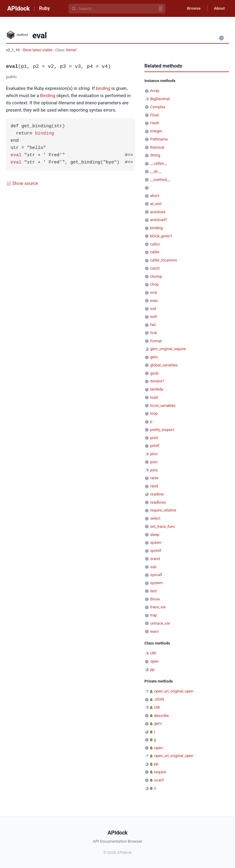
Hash (155, 123)
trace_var (158, 607)
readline (157, 494)
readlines (158, 502)
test (153, 591)
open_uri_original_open (174, 691)
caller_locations (164, 260)
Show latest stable (38, 50)
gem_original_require (168, 349)
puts (154, 470)
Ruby (44, 8)
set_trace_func (163, 526)
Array (155, 91)
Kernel (71, 50)
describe (161, 716)
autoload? (159, 220)
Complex (158, 107)
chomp (156, 276)
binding (103, 88)
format (156, 341)
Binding (48, 96)
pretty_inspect (162, 430)
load (154, 397)
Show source (25, 183)
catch (155, 268)
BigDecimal (160, 99)
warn (154, 631)
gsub (154, 373)
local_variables (163, 405)
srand (155, 559)
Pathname (159, 139)
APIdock (18, 8)
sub (153, 567)
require (160, 772)
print (154, 438)
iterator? (157, 381)
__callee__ (159, 163)
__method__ (160, 180)
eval (16, 155)
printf (155, 446)
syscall (156, 575)
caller (155, 252)
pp (152, 669)
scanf (159, 780)
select (155, 518)
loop (154, 413)
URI (153, 653)
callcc (155, 244)
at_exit (156, 204)
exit (153, 309)
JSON (159, 699)
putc (154, 462)
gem (158, 723)
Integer (156, 131)
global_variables (164, 365)
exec (154, 301)
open (154, 661)
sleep (155, 535)
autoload (158, 212)
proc (154, 454)
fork (154, 333)
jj (155, 740)
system (156, 583)
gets (154, 357)
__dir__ (156, 171)
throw (155, 599)
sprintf (156, 551)
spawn (156, 542)
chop (154, 284)
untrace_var (160, 623)
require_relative (163, 510)
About (218, 8)
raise (154, 478)
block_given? (161, 236)
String (155, 155)
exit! (154, 317)
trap (153, 615)
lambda (157, 389)
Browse (191, 8)
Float (155, 115)
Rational (157, 147)
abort (155, 196)
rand (154, 486)
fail (153, 325)
